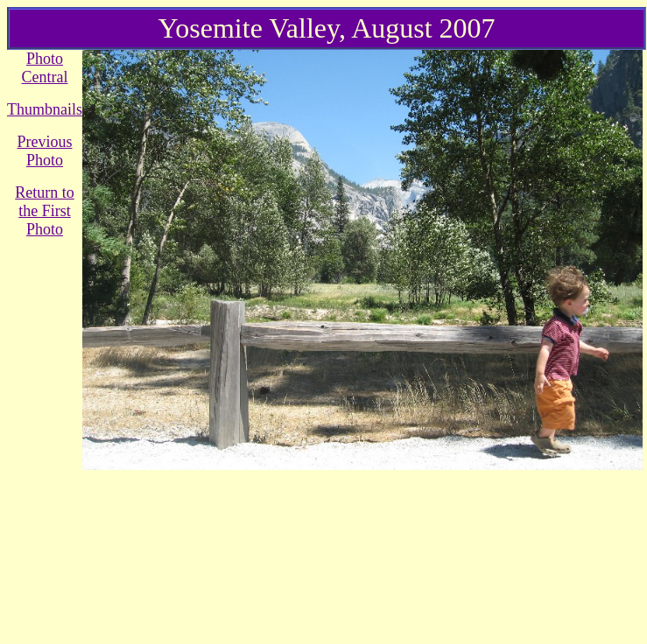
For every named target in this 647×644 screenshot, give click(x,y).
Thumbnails (45, 109)
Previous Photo (45, 151)
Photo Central (45, 68)
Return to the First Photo (45, 211)
